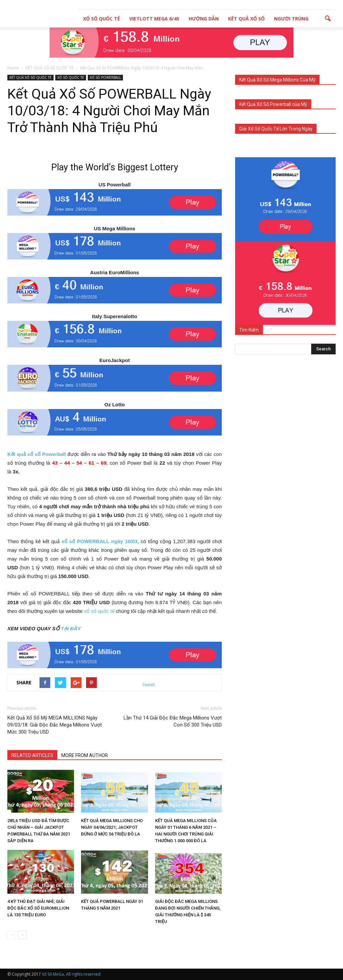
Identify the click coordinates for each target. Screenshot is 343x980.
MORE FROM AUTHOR (85, 755)
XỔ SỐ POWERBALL (105, 77)
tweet (149, 684)
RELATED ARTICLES (32, 755)
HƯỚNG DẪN (204, 19)
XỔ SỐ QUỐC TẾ (101, 19)
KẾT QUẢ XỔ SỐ (246, 19)
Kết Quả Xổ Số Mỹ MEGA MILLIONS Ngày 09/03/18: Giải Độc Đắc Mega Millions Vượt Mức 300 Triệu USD (55, 725)
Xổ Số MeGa (53, 974)
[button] (328, 19)
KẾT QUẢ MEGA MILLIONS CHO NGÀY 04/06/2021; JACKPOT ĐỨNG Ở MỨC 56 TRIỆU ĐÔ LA (112, 827)
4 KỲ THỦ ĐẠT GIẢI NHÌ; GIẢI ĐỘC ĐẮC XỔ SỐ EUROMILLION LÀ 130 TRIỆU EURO (38, 908)
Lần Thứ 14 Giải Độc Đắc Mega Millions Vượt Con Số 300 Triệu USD (173, 721)
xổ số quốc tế (99, 611)
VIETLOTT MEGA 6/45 (154, 19)
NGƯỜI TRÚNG (291, 19)
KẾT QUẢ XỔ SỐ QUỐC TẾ (30, 77)
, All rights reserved (82, 974)
